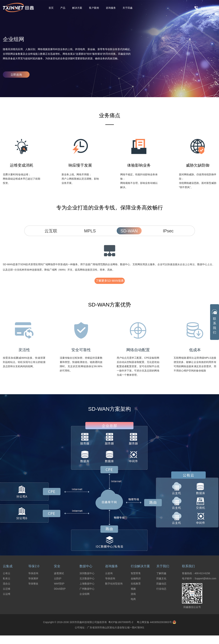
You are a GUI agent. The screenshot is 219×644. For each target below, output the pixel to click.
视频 (133, 589)
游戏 (133, 594)
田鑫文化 (161, 578)
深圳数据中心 (87, 573)
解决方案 (77, 8)
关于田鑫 (128, 8)
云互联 (51, 231)
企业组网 (85, 594)
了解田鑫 (161, 573)
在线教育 (136, 584)
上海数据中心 (87, 584)
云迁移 (7, 589)
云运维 (7, 594)
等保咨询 (33, 573)
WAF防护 (59, 584)
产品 (63, 8)
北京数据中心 (87, 578)
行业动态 (161, 589)
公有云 (7, 573)
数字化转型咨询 (114, 584)
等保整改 (33, 584)
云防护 (58, 578)
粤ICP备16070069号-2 (120, 622)
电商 (133, 599)
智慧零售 (136, 573)
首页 (51, 8)
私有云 (7, 578)
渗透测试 (59, 573)
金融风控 (136, 578)
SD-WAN (129, 231)
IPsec (168, 231)
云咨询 (109, 573)
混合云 (7, 584)
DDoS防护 (60, 589)
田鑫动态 (161, 584)
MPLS (90, 231)
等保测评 (33, 578)
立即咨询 (16, 75)
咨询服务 (111, 8)
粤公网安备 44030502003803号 (156, 622)
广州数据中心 (87, 589)
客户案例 (94, 8)
